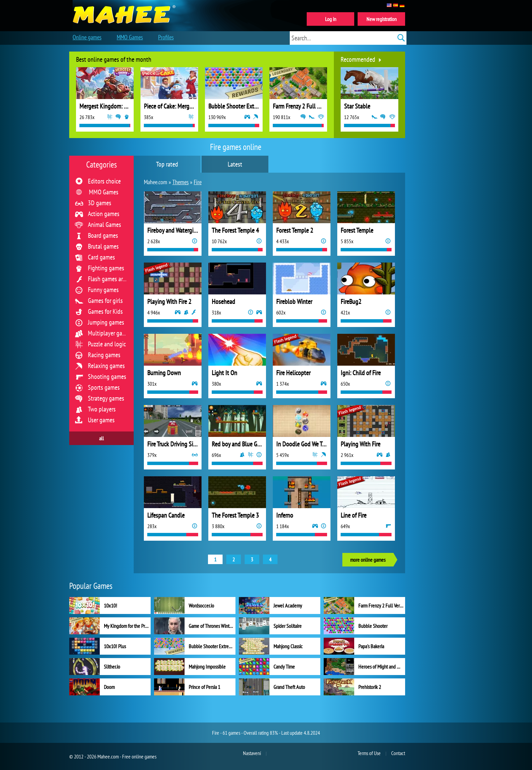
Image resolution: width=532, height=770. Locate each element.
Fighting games (106, 268)
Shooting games (107, 377)
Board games (103, 235)
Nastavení (252, 753)
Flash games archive (111, 279)
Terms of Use (369, 753)
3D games (100, 203)
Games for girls (105, 301)
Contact (398, 753)
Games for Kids (105, 311)
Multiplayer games (110, 333)
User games (101, 420)
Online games (87, 37)
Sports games (104, 387)
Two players (102, 409)
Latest (235, 164)
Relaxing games (106, 366)
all (101, 438)
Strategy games (106, 398)
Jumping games (106, 322)
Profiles (166, 37)
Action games (104, 214)
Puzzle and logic (107, 344)
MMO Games (104, 192)
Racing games (104, 355)
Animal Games (104, 225)
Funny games (103, 290)
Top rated (167, 164)
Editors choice (104, 181)
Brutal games (103, 246)
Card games (101, 257)
